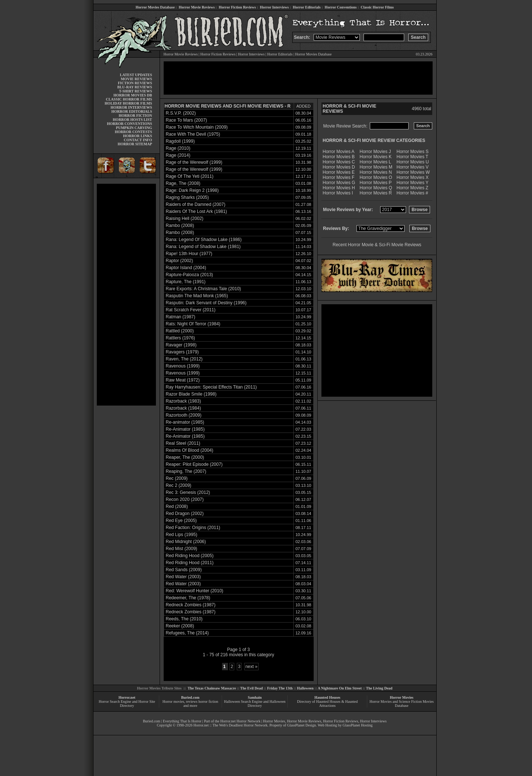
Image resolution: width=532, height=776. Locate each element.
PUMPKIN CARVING (134, 128)
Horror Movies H (339, 188)
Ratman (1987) (181, 317)
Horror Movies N (376, 172)
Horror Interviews (274, 7)
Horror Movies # (412, 193)
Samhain (255, 697)
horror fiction (208, 702)
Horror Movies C (339, 162)
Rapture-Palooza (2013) (190, 275)
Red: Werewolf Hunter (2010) (195, 591)
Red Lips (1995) (182, 535)
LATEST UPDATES (136, 75)
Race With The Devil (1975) (193, 134)
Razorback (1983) (183, 401)
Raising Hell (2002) (185, 218)
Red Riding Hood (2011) (190, 563)
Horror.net (127, 697)
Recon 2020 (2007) (185, 499)
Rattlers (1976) (180, 338)
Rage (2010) (178, 148)
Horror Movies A (338, 152)
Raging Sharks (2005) (187, 197)
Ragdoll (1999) (180, 141)
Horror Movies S (412, 152)
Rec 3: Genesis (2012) (188, 492)
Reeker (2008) (180, 626)
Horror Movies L (375, 162)
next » (251, 667)
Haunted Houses (327, 697)
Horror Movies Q (376, 188)
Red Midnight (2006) (186, 542)
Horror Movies (402, 697)
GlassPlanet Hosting (357, 725)
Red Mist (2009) (182, 549)
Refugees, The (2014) (187, 633)
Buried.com (190, 697)
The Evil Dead (251, 688)
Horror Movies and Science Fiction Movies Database (402, 704)
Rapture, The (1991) (186, 282)
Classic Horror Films (377, 7)
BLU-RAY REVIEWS (134, 87)
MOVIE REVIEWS (137, 79)
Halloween (305, 688)
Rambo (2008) (180, 226)
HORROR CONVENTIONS (130, 124)
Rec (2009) (177, 478)
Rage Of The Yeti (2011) (190, 176)
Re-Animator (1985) (185, 429)
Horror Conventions (341, 7)
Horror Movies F (338, 177)
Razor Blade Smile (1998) (191, 394)
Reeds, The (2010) (184, 619)
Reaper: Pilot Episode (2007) (194, 464)
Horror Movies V (412, 167)
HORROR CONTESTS (134, 132)
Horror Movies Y (412, 183)
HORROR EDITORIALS (132, 111)
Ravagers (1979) (182, 352)
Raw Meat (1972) (183, 380)
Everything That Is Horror (182, 721)
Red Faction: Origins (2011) (193, 528)
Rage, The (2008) (183, 183)
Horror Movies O (376, 177)
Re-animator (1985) (185, 422)
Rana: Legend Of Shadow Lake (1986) (204, 240)
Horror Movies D (339, 167)
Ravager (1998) (181, 345)
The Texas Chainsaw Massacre (212, 688)
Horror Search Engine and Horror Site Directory (127, 704)
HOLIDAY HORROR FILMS (128, 103)
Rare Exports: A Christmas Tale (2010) (204, 289)
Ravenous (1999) (183, 366)
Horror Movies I (338, 193)
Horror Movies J (375, 152)
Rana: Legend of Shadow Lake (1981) (203, 247)
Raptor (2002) (180, 261)
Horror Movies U (412, 162)
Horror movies (173, 702)
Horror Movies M (376, 167)
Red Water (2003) (183, 577)
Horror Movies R (376, 193)
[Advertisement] (126, 295)
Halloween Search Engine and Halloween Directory (255, 704)
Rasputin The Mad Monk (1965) (197, 296)
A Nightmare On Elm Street (340, 688)
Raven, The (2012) (184, 359)
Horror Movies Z (412, 188)
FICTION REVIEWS (135, 83)
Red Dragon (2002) (185, 514)
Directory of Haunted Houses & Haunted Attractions (327, 704)
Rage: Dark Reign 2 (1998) (192, 190)
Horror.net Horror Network (240, 721)
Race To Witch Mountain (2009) (197, 127)
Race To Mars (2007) (187, 120)
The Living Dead (379, 688)
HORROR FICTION (135, 116)
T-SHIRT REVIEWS (135, 91)
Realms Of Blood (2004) (190, 450)
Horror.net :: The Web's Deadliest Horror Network (230, 725)
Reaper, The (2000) (185, 457)
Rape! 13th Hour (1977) (189, 254)
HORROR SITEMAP (135, 144)
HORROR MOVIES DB (133, 95)
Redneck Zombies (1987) (191, 605)
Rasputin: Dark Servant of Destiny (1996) (206, 303)
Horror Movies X (412, 177)
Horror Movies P (376, 183)
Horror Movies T (412, 157)
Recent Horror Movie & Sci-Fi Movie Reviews (377, 245)
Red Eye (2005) (181, 521)
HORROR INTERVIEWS (131, 107)
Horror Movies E (339, 172)
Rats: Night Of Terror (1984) (193, 324)
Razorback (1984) (183, 408)
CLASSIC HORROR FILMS (129, 99)
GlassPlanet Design (301, 725)
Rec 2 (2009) (179, 485)
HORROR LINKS (138, 136)
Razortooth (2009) (184, 415)
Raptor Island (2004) (186, 268)
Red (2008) (177, 506)
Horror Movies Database (155, 7)
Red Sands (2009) (184, 570)
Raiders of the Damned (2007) (196, 204)
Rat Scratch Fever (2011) (191, 310)
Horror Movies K (376, 157)
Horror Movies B (339, 157)
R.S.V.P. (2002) (181, 113)
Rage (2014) (178, 155)
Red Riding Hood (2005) (190, 556)
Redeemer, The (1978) (188, 598)
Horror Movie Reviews (197, 7)
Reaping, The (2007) (186, 471)
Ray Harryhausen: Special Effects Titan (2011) (212, 387)
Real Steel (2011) (183, 443)
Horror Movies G (339, 183)
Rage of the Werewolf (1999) (194, 162)
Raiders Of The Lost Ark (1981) (197, 211)
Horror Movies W (413, 172)
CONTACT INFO (138, 140)
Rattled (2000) (180, 331)
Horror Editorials (307, 7)
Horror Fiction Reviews (237, 7)
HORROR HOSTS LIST (132, 120)
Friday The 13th (280, 688)
